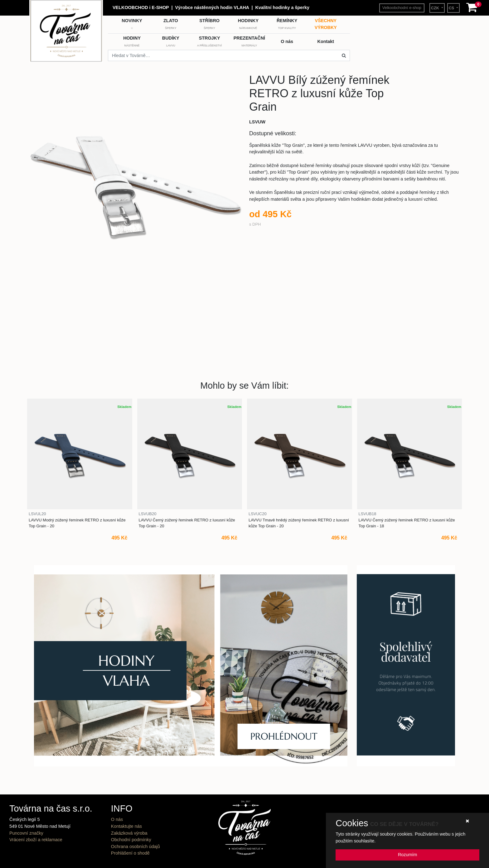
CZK (436, 8)
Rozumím (408, 855)
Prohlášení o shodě (130, 853)
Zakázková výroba (129, 833)
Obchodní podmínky (131, 840)
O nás (117, 819)
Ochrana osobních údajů (136, 846)
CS (452, 8)
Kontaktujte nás (126, 826)
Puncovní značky (26, 833)
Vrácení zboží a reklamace (36, 840)
